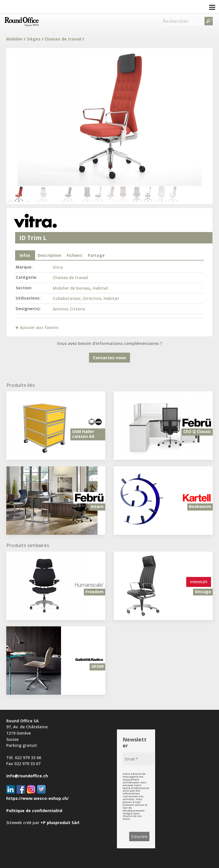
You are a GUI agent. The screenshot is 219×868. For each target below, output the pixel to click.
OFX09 (97, 666)
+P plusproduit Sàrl (60, 823)
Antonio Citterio (69, 309)
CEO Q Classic (197, 431)
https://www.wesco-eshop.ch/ (37, 798)
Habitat (101, 288)
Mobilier (15, 39)
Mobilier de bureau (72, 288)
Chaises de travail (63, 39)
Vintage (203, 592)
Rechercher (176, 21)
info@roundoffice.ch (27, 776)
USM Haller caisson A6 (83, 434)
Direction (92, 298)
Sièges (34, 39)
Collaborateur (67, 298)
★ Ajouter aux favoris (37, 327)
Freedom (95, 592)
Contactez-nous (109, 358)
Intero (97, 506)
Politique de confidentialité (34, 811)
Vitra (58, 267)
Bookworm (200, 506)
